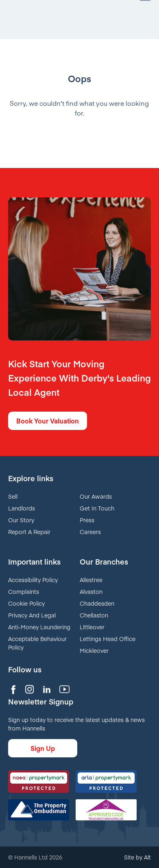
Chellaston (94, 615)
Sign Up (43, 748)
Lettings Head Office (108, 639)
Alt (147, 857)
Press (87, 520)
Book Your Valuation (48, 421)
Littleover (92, 627)
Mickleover (94, 650)
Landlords (22, 508)
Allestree (91, 580)
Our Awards (96, 496)
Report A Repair (29, 532)
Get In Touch (97, 508)
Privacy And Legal (32, 615)
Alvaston (91, 591)
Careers (90, 532)
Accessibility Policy (33, 580)
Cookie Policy (26, 603)
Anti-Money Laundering (39, 627)
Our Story (21, 520)
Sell (13, 496)
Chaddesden (97, 603)
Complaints (24, 591)
